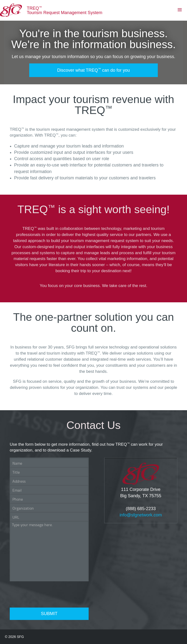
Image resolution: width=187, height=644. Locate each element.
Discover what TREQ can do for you (94, 70)
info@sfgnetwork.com (141, 515)
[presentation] (47, 594)
